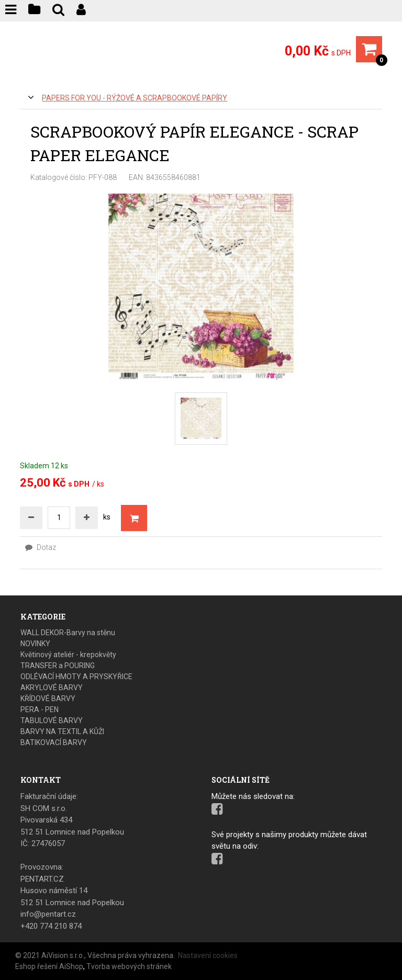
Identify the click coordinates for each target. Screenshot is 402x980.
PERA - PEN (40, 709)
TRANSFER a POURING (58, 666)
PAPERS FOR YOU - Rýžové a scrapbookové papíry (135, 98)
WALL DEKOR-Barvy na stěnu (68, 633)
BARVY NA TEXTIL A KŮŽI (62, 731)
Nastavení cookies (208, 955)
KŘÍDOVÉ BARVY (48, 699)
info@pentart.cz (48, 914)
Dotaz (41, 547)
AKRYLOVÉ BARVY (52, 688)
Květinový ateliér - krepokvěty (68, 655)
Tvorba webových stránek (129, 966)
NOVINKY (35, 644)
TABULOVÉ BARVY (52, 720)
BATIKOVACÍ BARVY (54, 742)
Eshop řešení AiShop (49, 966)
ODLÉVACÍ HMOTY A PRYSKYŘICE (76, 677)
